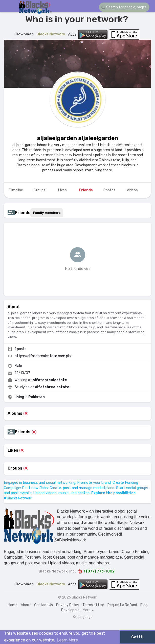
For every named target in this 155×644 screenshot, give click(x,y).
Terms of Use (93, 605)
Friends (23, 432)
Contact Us (43, 605)
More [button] (88, 610)
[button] (124, 7)
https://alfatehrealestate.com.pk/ (43, 356)
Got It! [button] (137, 637)
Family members (47, 213)
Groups (15, 468)
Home (13, 605)
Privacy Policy (68, 605)
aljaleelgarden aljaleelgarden (77, 138)
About (26, 605)
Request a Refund (122, 605)
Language (83, 617)
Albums (15, 413)
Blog (144, 605)
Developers (70, 610)
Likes (13, 450)
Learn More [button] (67, 640)
